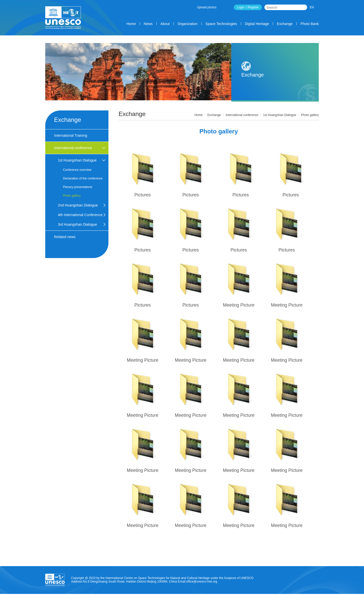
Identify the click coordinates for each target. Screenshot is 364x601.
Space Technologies (221, 24)
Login (241, 7)
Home (131, 24)
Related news (65, 237)
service (232, 599)
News (148, 24)
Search (304, 7)
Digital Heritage (257, 24)
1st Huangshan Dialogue (280, 115)
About (165, 24)
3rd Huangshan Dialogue (77, 224)
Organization (187, 24)
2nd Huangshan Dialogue (78, 205)
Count (246, 599)
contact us (290, 599)
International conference (242, 115)
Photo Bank (310, 24)
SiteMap (308, 599)
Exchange (285, 24)
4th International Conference (80, 215)
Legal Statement (267, 599)
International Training (71, 135)
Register (253, 7)
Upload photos (207, 7)
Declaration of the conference (83, 178)
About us (216, 599)
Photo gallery (310, 115)
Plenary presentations (78, 187)
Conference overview (77, 170)
